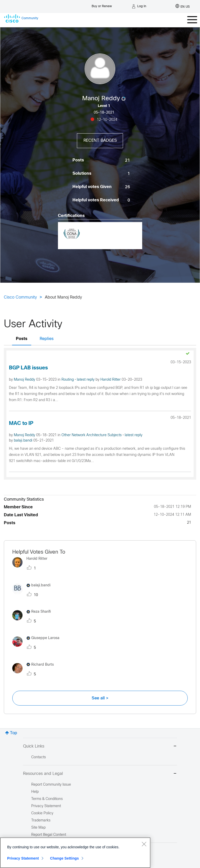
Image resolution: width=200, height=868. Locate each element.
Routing (68, 380)
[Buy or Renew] (102, 5)
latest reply (86, 380)
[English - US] (183, 6)
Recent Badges (100, 141)
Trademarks (41, 821)
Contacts (39, 757)
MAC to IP (21, 424)
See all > (100, 698)
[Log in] (139, 6)
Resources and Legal (100, 774)
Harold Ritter (111, 380)
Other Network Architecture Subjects (92, 435)
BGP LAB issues (28, 368)
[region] (75, 853)
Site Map (38, 828)
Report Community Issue (51, 785)
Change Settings (64, 858)
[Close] (144, 844)
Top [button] (14, 733)
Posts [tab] (22, 339)
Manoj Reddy (25, 380)
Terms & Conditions (47, 799)
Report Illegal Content (49, 835)
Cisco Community (20, 297)
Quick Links (100, 747)
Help (35, 792)
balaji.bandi (24, 441)
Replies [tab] (47, 339)
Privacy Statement (23, 858)
